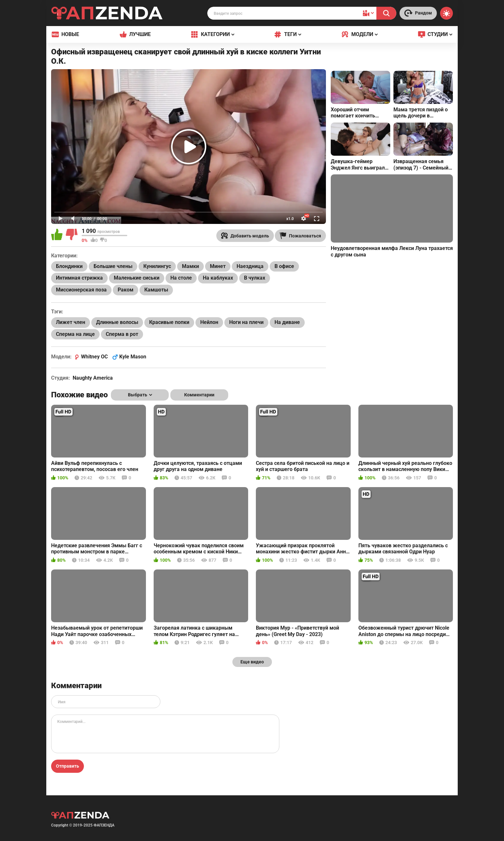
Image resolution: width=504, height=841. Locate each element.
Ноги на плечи (246, 322)
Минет (218, 266)
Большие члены (113, 266)
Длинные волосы (117, 322)
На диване (287, 322)
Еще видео (252, 662)
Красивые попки (169, 322)
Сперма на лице (75, 334)
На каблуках (218, 278)
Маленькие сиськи (137, 278)
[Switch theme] (446, 13)
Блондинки (69, 266)
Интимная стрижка (79, 278)
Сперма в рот (122, 334)
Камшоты (156, 290)
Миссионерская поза (81, 290)
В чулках (255, 278)
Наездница (250, 266)
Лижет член (71, 322)
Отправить (67, 766)
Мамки (190, 266)
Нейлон (209, 322)
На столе (181, 278)
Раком (126, 290)
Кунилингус (157, 266)
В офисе (284, 266)
